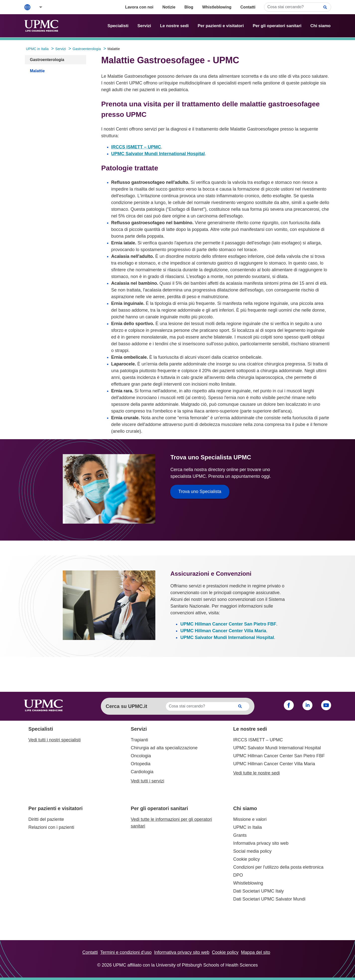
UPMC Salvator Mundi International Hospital (158, 154)
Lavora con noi (139, 7)
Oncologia (141, 756)
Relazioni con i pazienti (51, 827)
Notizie (169, 7)
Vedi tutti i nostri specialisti (55, 740)
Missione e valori (250, 819)
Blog (189, 7)
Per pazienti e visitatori (221, 26)
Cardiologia (142, 772)
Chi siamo (321, 26)
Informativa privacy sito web (261, 843)
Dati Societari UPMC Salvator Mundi (269, 899)
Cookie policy (247, 859)
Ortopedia (141, 764)
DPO (238, 875)
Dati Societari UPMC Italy (259, 891)
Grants (240, 835)
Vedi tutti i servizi (147, 781)
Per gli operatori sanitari (277, 26)
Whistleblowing (217, 7)
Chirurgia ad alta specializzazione (164, 748)
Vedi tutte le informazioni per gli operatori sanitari (171, 823)
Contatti (248, 7)
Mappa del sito (256, 952)
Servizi (144, 26)
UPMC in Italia (248, 827)
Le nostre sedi (174, 26)
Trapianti (139, 740)
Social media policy (252, 851)
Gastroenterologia (47, 60)
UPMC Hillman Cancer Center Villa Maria (223, 631)
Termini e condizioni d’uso (126, 952)
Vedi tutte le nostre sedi (257, 773)
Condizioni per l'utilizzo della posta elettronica (278, 867)
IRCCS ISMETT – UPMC (136, 147)
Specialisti (118, 26)
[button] (37, 7)
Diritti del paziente (46, 819)
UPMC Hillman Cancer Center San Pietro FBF (228, 624)
